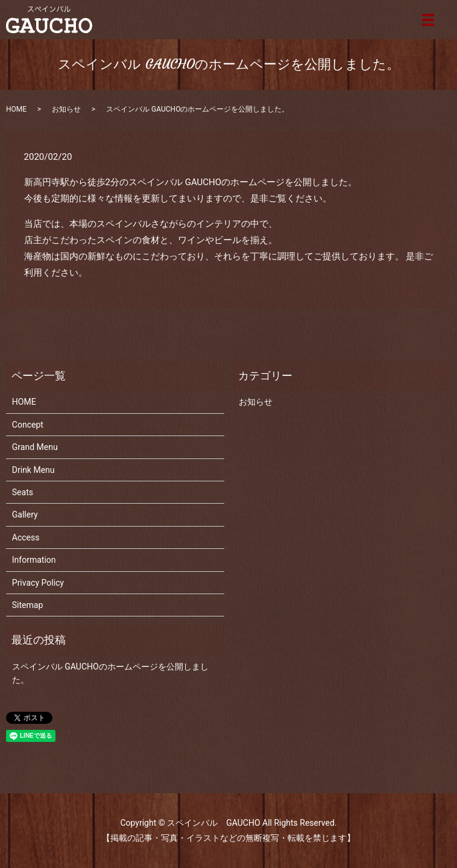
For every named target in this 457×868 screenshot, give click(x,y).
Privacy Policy (38, 583)
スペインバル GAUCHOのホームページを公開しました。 (110, 673)
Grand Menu (35, 447)
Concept (28, 425)
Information (34, 560)
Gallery (25, 515)
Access (26, 537)
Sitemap (27, 605)
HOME (16, 109)
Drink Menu (33, 470)
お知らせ (66, 109)
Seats (23, 492)
